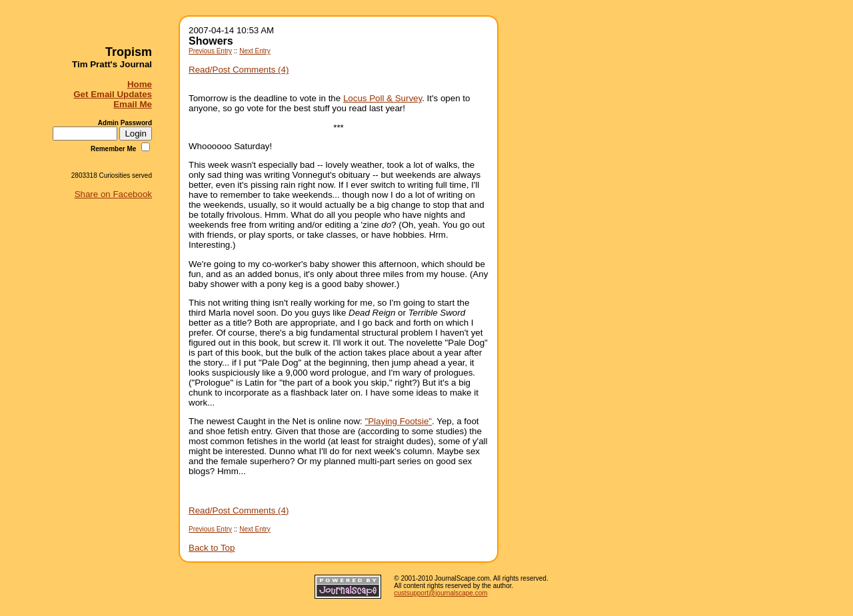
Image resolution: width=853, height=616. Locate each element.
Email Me (133, 104)
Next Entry (255, 51)
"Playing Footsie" (399, 421)
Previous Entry (210, 51)
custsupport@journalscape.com (440, 593)
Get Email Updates (113, 94)
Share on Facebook (113, 194)
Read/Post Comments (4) (239, 70)
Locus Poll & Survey (383, 98)
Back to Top (212, 548)
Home (140, 84)
